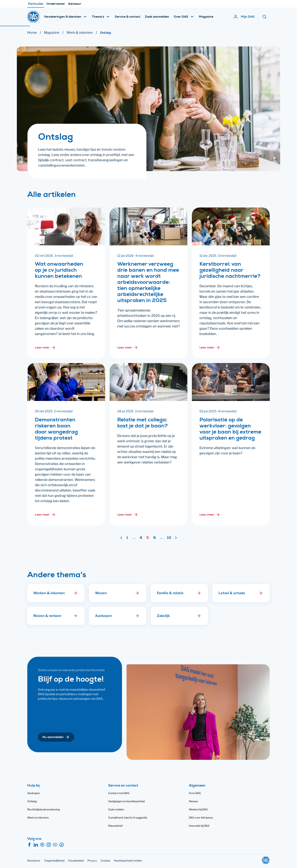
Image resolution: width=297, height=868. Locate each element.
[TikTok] (62, 845)
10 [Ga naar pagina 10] (169, 538)
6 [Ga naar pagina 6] (155, 538)
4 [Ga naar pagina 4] (141, 538)
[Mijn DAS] (244, 17)
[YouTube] (55, 845)
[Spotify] (42, 845)
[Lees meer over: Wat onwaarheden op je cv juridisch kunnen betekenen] (45, 348)
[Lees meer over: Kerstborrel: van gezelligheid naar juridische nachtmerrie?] (210, 348)
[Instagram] (49, 845)
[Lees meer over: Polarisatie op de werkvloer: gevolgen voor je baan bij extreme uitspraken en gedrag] (210, 515)
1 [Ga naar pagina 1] (127, 538)
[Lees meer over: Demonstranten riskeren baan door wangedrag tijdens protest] (45, 515)
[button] (75, 593)
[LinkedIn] (36, 845)
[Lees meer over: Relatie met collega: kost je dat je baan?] (128, 515)
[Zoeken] (266, 17)
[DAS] (33, 17)
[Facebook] (29, 845)
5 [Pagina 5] (148, 538)
